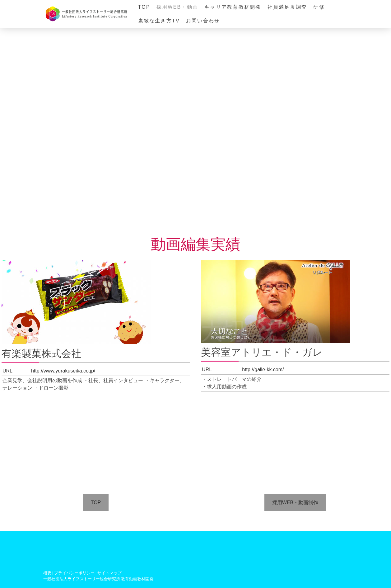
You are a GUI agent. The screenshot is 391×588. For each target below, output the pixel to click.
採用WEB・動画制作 (295, 503)
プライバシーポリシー (74, 573)
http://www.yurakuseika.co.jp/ (63, 371)
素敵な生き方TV (159, 21)
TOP (144, 7)
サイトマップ (109, 573)
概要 (47, 573)
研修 (319, 7)
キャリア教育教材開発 (233, 7)
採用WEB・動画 (177, 7)
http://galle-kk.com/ (263, 370)
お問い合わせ (203, 21)
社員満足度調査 (287, 7)
